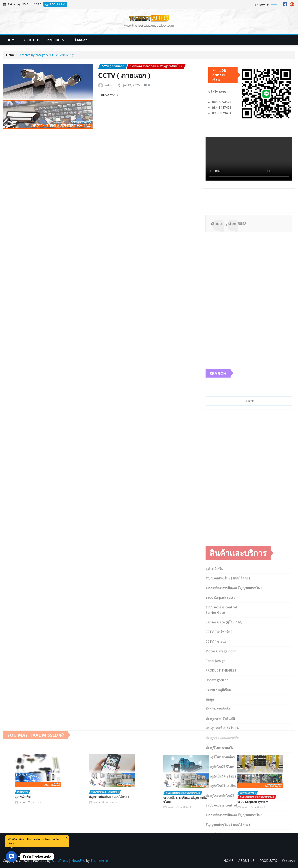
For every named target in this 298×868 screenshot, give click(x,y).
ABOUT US (32, 40)
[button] (11, 857)
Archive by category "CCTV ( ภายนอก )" (47, 55)
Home (11, 55)
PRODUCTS (57, 40)
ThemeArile (99, 861)
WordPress (60, 861)
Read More (110, 95)
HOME (11, 40)
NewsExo (78, 861)
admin (110, 85)
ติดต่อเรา (81, 40)
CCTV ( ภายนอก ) (124, 75)
